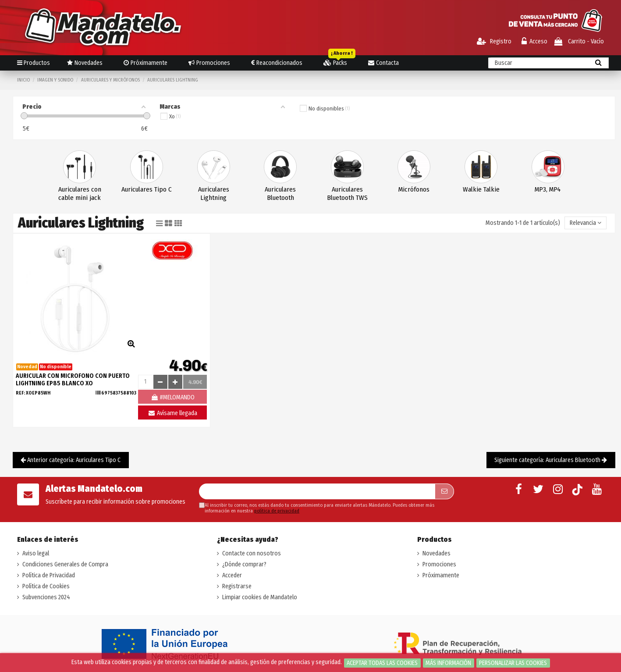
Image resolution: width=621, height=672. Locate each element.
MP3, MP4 (548, 189)
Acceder (232, 575)
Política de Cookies (46, 586)
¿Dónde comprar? (244, 564)
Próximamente (441, 575)
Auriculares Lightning (214, 194)
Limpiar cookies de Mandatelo (260, 597)
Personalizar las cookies (513, 663)
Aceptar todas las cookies (382, 663)
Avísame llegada (172, 413)
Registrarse (237, 586)
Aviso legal (36, 553)
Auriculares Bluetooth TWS (347, 194)
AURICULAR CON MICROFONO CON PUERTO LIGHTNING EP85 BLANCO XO (73, 380)
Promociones (439, 564)
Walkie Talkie (481, 189)
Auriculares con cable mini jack (80, 194)
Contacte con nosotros (252, 553)
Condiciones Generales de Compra (65, 564)
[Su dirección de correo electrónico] (317, 491)
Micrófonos (414, 189)
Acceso (534, 41)
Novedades (436, 553)
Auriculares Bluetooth (280, 194)
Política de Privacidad (49, 575)
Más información (448, 663)
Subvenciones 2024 (46, 597)
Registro (494, 41)
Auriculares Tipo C (147, 189)
